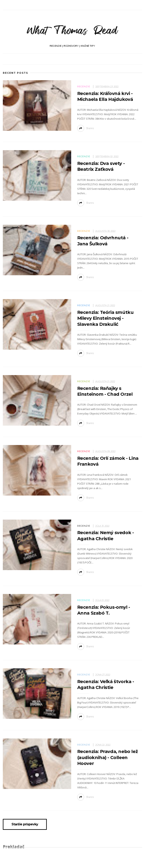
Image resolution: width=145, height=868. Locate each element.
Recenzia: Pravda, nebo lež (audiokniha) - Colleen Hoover (108, 757)
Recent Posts (15, 73)
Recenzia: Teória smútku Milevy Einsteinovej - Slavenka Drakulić (105, 318)
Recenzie (84, 86)
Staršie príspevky (25, 824)
